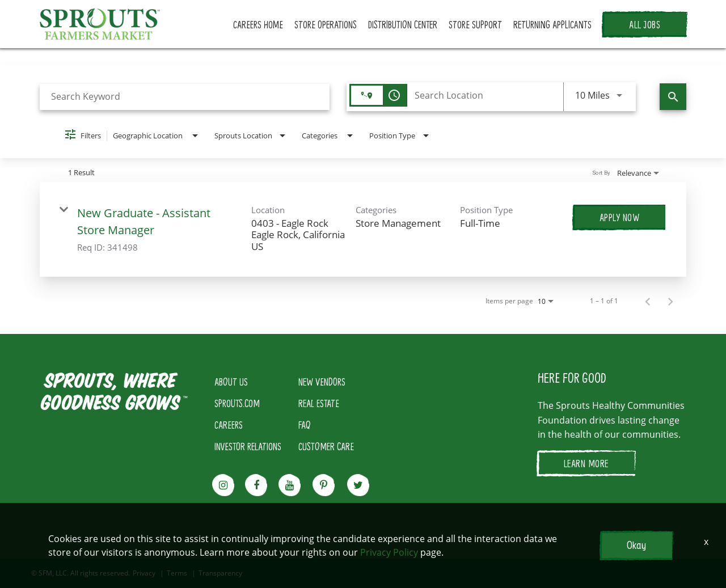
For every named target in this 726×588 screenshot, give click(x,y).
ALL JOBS (645, 24)
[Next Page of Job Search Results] (670, 301)
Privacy (144, 573)
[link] (363, 229)
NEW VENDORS (322, 382)
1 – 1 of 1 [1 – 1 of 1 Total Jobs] (604, 301)
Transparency (220, 573)
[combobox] (185, 97)
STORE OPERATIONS (326, 24)
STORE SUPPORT (475, 24)
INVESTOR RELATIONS (248, 446)
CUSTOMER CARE (326, 446)
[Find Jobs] (673, 97)
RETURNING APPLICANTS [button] (552, 24)
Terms (177, 573)
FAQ (305, 425)
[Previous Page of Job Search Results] (648, 301)
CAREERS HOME (258, 24)
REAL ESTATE (319, 403)
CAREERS (229, 425)
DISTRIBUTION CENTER (403, 24)
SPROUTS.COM (237, 403)
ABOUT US (231, 382)
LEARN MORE (586, 463)
